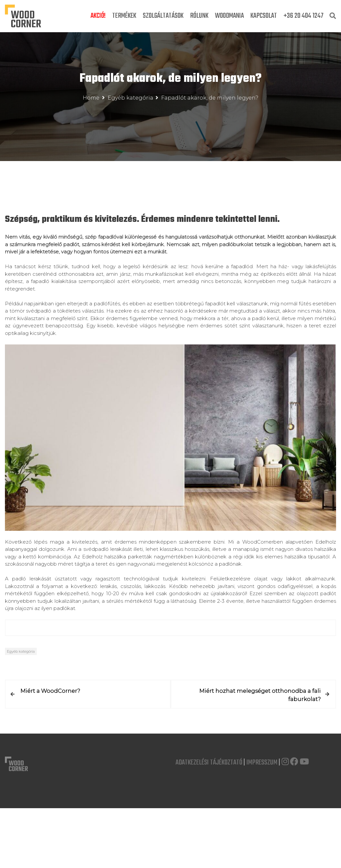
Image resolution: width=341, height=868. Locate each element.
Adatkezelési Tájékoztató (209, 762)
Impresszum (262, 762)
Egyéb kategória (21, 651)
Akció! (98, 16)
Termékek (124, 16)
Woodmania (229, 16)
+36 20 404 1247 (304, 16)
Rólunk (199, 16)
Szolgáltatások (163, 16)
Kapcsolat (264, 16)
